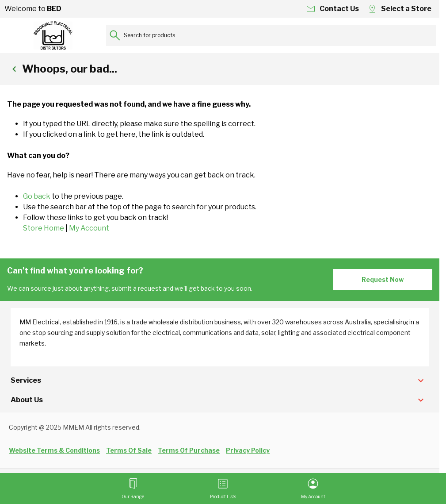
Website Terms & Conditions (54, 450)
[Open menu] (133, 489)
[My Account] (313, 489)
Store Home (44, 228)
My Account (89, 228)
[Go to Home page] (53, 35)
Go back (37, 196)
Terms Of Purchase (189, 450)
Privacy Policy (248, 450)
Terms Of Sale (129, 450)
